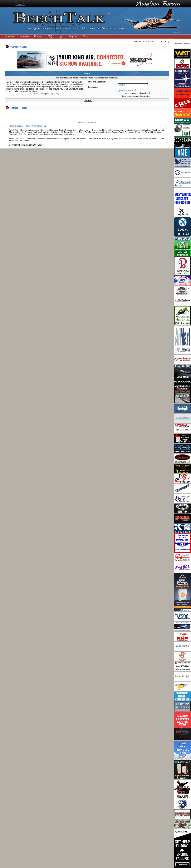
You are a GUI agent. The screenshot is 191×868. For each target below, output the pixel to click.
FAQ (50, 36)
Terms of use (39, 94)
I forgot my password (127, 90)
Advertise (10, 36)
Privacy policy (53, 94)
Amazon (25, 36)
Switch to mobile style (87, 122)
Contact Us (41, 126)
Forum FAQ (30, 126)
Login (60, 36)
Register (73, 36)
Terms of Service (16, 126)
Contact (38, 36)
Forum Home (19, 47)
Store (85, 36)
